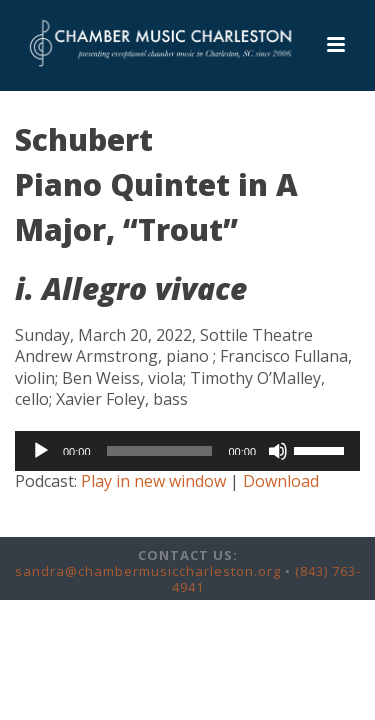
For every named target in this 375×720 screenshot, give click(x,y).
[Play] (41, 451)
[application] (187, 451)
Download (281, 481)
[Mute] (278, 451)
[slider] (160, 451)
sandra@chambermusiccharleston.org (148, 571)
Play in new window (153, 481)
